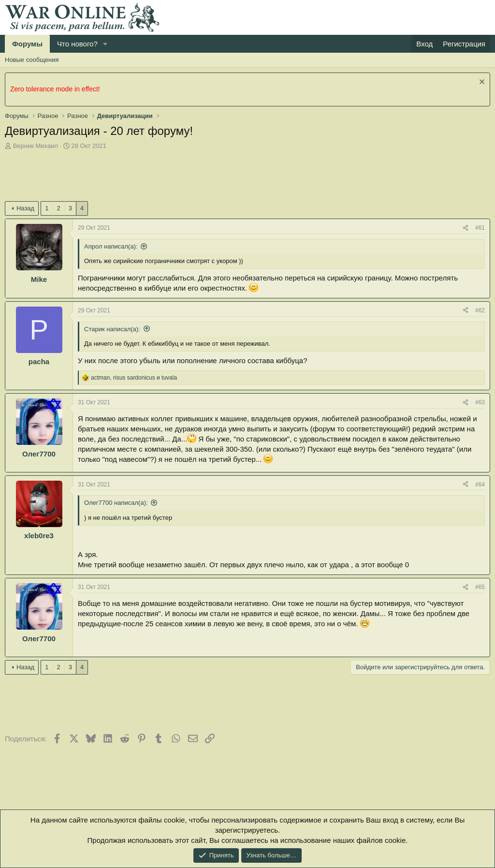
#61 (480, 228)
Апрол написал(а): (111, 246)
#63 (480, 402)
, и (134, 378)
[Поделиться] (466, 228)
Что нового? (77, 44)
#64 (480, 485)
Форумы (27, 44)
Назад (25, 208)
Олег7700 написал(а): (116, 503)
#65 (480, 587)
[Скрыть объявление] (481, 83)
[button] (105, 44)
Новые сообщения (32, 60)
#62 (480, 310)
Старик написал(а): (112, 329)
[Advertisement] (181, 177)
